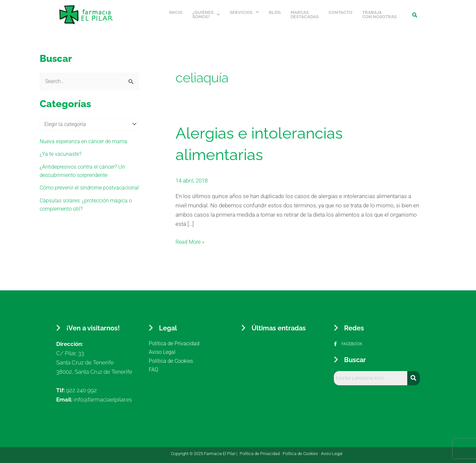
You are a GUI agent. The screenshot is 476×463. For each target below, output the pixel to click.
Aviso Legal (332, 451)
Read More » (191, 238)
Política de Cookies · (302, 451)
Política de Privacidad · (261, 451)
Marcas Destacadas (305, 13)
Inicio (176, 11)
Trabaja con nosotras (379, 13)
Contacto (340, 11)
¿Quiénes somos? (206, 13)
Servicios (244, 11)
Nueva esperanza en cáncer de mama (86, 140)
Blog (275, 11)
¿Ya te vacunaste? (61, 152)
